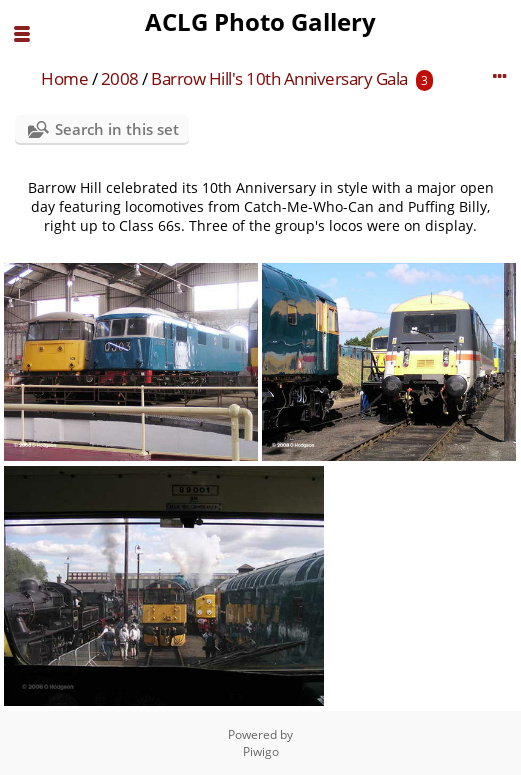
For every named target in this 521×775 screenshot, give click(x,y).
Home (64, 78)
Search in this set (117, 129)
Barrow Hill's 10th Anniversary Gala (279, 78)
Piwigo (261, 751)
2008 (120, 78)
